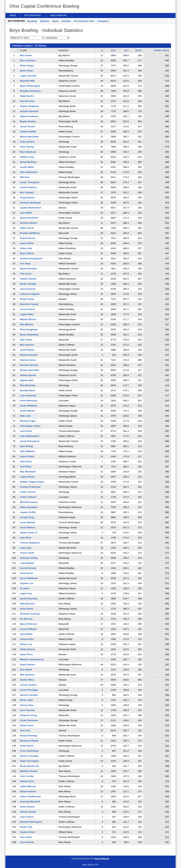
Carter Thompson (30, 182)
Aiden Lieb (26, 248)
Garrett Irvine (27, 101)
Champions (103, 21)
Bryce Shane (27, 253)
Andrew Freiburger (30, 487)
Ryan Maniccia (28, 152)
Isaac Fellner (27, 243)
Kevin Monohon (29, 401)
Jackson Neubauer (30, 203)
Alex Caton (26, 837)
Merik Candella (28, 284)
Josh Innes (26, 431)
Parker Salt (26, 827)
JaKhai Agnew (28, 375)
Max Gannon (27, 345)
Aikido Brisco (27, 649)
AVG (126, 50)
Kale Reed (25, 538)
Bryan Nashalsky (29, 335)
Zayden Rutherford (30, 208)
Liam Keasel (27, 817)
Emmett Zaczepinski (31, 258)
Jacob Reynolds (29, 599)
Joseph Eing (27, 517)
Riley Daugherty (29, 330)
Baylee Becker (28, 121)
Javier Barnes (27, 411)
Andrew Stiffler (28, 132)
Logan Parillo (27, 477)
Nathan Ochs (27, 781)
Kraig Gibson (27, 198)
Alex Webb (26, 213)
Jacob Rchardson (30, 441)
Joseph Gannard (29, 111)
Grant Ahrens (27, 807)
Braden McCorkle (29, 370)
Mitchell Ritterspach (31, 822)
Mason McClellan (29, 137)
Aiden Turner (27, 228)
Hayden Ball (26, 380)
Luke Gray (26, 548)
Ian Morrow (26, 619)
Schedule (66, 21)
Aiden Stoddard (29, 507)
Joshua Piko (27, 639)
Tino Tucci (26, 274)
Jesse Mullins (27, 527)
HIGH (138, 50)
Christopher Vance (30, 426)
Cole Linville (27, 776)
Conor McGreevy (29, 751)
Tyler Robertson (29, 172)
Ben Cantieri (27, 192)
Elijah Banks (27, 96)
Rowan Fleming (28, 736)
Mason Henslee (28, 269)
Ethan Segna (27, 66)
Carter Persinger (29, 690)
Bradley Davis (28, 390)
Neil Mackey (26, 324)
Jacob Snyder (27, 126)
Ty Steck (25, 588)
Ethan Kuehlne (28, 791)
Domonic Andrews (30, 614)
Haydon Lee (26, 583)
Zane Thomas (27, 710)
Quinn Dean (26, 71)
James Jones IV (29, 533)
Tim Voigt (25, 264)
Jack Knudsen (28, 289)
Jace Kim (25, 731)
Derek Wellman (28, 162)
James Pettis (27, 456)
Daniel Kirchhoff (29, 218)
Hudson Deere (28, 360)
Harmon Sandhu (29, 695)
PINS (113, 50)
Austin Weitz (27, 167)
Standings (32, 21)
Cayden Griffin (28, 512)
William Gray (27, 157)
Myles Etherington (30, 86)
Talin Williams (28, 451)
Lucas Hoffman (28, 629)
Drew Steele (26, 609)
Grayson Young (28, 715)
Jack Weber (26, 634)
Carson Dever (27, 309)
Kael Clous (26, 461)
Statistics (45, 21)
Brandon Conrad (29, 304)
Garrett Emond (28, 568)
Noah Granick (27, 665)
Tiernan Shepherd (30, 543)
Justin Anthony (28, 187)
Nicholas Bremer (29, 365)
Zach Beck (26, 467)
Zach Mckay (26, 446)
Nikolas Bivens (28, 319)
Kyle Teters (26, 340)
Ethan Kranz (27, 725)
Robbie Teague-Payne (32, 482)
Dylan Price (26, 654)
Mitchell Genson (29, 502)
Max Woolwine (28, 472)
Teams (55, 21)
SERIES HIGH (161, 50)
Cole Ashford (27, 142)
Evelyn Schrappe (29, 756)
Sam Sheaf (26, 670)
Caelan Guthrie (28, 279)
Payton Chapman (29, 106)
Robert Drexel (27, 238)
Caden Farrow (28, 492)
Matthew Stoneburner (32, 659)
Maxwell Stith (27, 81)
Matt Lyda (25, 416)
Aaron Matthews (29, 578)
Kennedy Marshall (30, 802)
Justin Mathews (29, 406)
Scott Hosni (26, 573)
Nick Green (26, 55)
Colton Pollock (28, 497)
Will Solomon (27, 675)
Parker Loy (26, 644)
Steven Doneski (29, 355)
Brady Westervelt (29, 766)
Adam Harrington (29, 761)
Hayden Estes (27, 832)
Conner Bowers (28, 685)
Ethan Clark (26, 700)
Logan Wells (27, 314)
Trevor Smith (27, 553)
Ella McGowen (28, 385)
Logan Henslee (28, 76)
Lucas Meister (28, 522)
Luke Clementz (28, 395)
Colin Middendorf (29, 436)
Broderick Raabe (29, 741)
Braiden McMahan (30, 233)
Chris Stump (27, 147)
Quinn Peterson (29, 624)
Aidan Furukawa (29, 116)
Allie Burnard (27, 604)
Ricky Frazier (27, 299)
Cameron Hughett (30, 294)
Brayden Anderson (30, 91)
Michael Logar (28, 421)
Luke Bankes (27, 563)
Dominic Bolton (28, 223)
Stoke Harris (27, 746)
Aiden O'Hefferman (30, 796)
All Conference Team (84, 21)
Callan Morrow (28, 786)
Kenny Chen (27, 705)
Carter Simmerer (29, 720)
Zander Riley (27, 680)
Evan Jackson (28, 60)
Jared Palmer (27, 350)
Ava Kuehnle (27, 842)
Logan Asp (26, 593)
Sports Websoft (102, 859)
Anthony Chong (29, 558)
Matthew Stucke (29, 771)
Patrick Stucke (28, 812)
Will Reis (25, 177)
